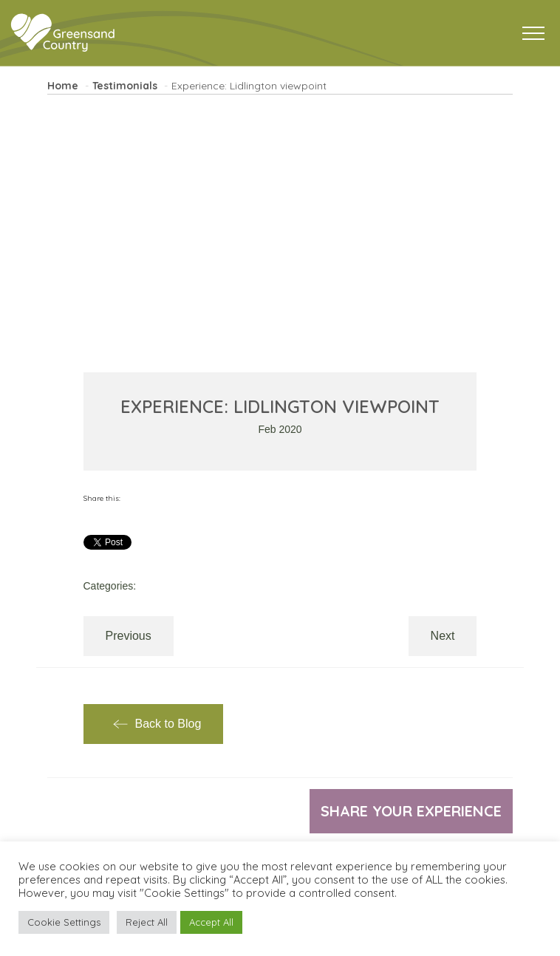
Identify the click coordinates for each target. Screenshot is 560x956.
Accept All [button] (211, 922)
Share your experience (411, 811)
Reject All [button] (147, 922)
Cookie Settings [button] (64, 922)
